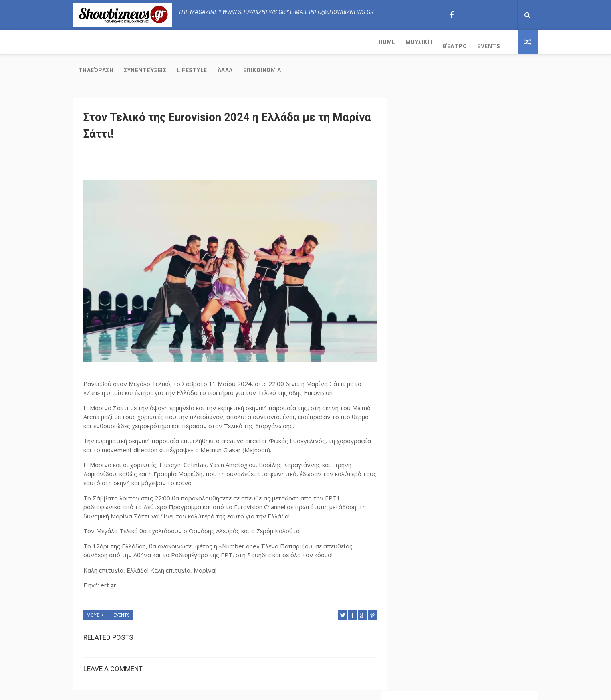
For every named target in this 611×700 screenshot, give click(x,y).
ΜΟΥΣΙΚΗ (97, 588)
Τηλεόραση (228, 42)
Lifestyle (324, 42)
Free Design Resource (308, 690)
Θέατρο (154, 42)
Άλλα (357, 42)
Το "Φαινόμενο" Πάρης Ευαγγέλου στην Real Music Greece (483, 413)
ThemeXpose (260, 690)
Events (189, 42)
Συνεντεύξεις (277, 42)
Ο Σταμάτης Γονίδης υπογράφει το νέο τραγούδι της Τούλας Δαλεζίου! (484, 339)
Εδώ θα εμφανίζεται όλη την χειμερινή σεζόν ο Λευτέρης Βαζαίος (485, 304)
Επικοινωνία (394, 42)
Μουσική (119, 42)
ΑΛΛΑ (417, 483)
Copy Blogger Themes (367, 690)
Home (87, 42)
